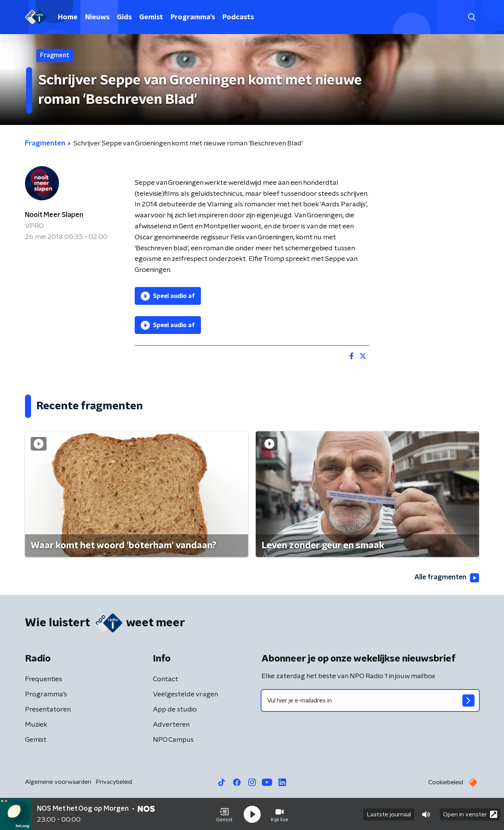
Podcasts (238, 17)
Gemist (151, 17)
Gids (124, 17)
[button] (224, 814)
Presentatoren (48, 710)
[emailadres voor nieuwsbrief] (370, 701)
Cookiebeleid (446, 782)
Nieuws (97, 17)
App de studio (175, 710)
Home (68, 17)
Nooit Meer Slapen (54, 215)
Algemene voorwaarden (58, 782)
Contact (166, 679)
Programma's (193, 17)
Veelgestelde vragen (185, 694)
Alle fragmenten (446, 578)
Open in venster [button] (470, 814)
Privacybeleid (114, 782)
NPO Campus (173, 740)
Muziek (36, 725)
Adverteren (171, 725)
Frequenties (44, 679)
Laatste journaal (389, 814)
